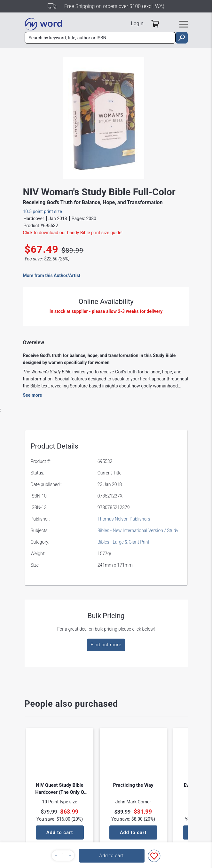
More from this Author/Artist (52, 275)
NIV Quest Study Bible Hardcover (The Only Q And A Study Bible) (60, 789)
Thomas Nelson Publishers (124, 519)
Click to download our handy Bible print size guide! (73, 233)
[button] (55, 856)
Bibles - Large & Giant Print (123, 542)
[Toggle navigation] (184, 24)
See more (33, 395)
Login (137, 24)
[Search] (100, 38)
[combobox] (100, 38)
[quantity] (63, 856)
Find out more (106, 645)
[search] (181, 38)
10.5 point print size (43, 211)
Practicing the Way (133, 785)
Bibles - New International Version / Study (138, 530)
